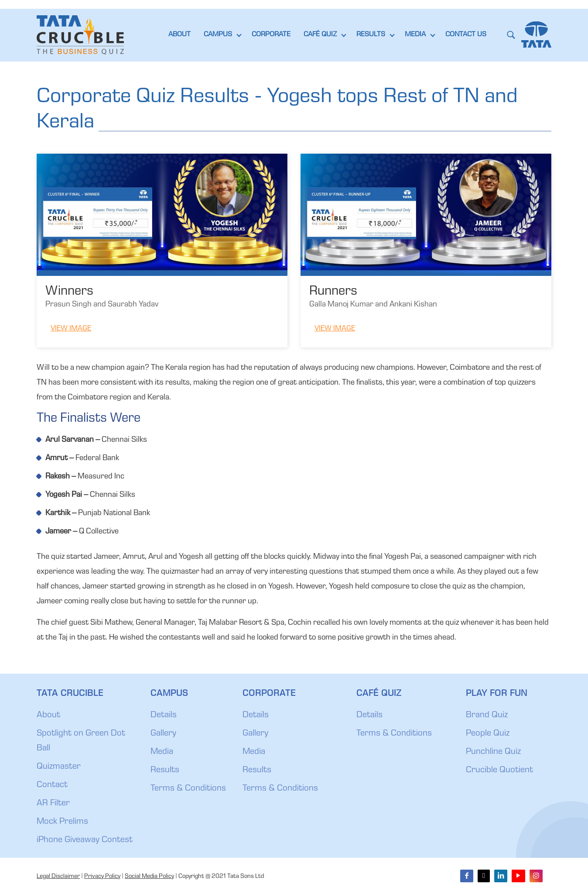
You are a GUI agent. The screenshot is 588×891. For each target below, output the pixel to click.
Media (162, 752)
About (48, 716)
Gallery (163, 734)
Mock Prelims (62, 822)
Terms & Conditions (188, 789)
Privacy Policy (102, 877)
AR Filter (53, 804)
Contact (52, 785)
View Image (71, 329)
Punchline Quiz (493, 752)
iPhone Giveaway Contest (85, 840)
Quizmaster (59, 767)
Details (164, 716)
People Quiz (488, 734)
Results (165, 771)
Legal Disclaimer (58, 877)
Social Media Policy (149, 877)
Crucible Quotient (499, 771)
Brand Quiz (487, 716)
